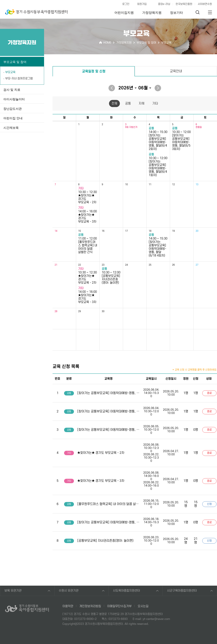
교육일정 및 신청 (94, 71)
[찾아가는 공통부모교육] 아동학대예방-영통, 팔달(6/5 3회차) (108, 430)
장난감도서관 (13, 109)
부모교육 (10, 72)
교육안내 (176, 71)
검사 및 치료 (12, 90)
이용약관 (68, 606)
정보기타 (176, 13)
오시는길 (143, 606)
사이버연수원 (205, 4)
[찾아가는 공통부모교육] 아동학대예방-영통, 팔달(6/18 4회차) (108, 522)
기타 (155, 104)
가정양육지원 (152, 13)
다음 (158, 88)
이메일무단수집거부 (119, 606)
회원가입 (142, 4)
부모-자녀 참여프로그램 (19, 79)
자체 (142, 104)
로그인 (126, 4)
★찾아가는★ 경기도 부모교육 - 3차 (101, 481)
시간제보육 (11, 128)
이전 (112, 88)
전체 (114, 104)
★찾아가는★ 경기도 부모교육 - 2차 (101, 453)
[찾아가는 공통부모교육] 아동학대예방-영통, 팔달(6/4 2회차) (108, 393)
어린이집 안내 (13, 118)
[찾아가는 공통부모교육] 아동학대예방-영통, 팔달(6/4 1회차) (108, 411)
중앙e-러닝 (164, 4)
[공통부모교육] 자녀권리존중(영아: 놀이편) (105, 541)
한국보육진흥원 (184, 4)
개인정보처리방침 (90, 606)
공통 (128, 104)
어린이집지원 (124, 13)
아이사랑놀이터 (14, 99)
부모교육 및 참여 (15, 62)
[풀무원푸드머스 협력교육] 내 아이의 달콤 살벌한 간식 (108, 504)
